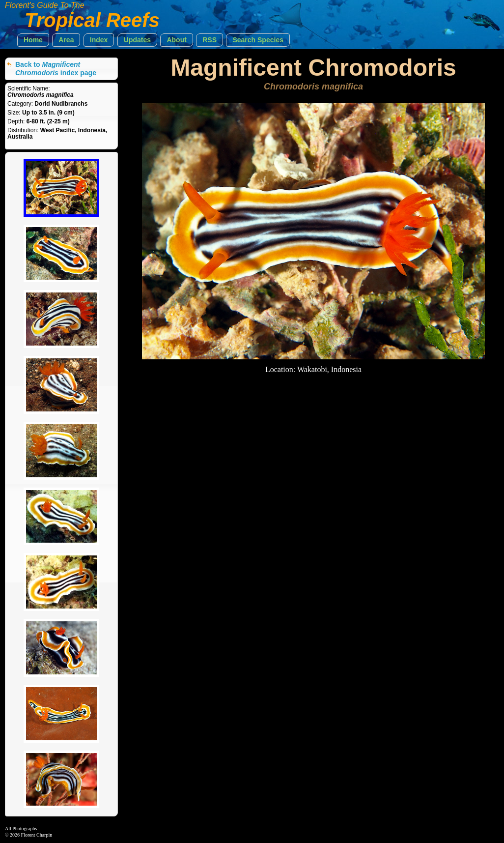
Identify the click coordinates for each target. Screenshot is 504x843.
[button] (33, 40)
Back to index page (56, 69)
